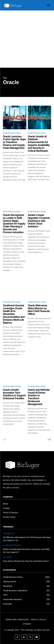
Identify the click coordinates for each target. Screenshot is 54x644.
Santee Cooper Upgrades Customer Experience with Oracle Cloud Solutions (39, 221)
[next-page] (49, 440)
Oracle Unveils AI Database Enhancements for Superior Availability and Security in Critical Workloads (39, 144)
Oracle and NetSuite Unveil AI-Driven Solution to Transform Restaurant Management (39, 397)
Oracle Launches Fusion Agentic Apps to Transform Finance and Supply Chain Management (14, 142)
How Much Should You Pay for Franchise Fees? (26, 561)
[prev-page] (5, 440)
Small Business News (12, 133)
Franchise (7, 557)
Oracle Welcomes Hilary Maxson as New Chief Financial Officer (39, 310)
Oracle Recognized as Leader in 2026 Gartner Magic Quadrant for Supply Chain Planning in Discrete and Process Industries (14, 224)
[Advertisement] (27, 39)
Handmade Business (12, 545)
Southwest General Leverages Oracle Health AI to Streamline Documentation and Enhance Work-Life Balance (14, 314)
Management (9, 533)
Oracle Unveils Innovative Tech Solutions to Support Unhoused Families (14, 394)
